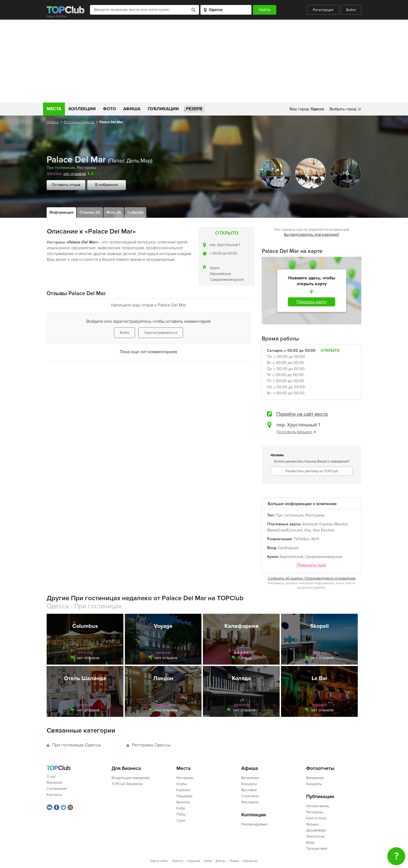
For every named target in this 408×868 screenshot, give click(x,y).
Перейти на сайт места (302, 414)
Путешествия (317, 849)
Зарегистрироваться (161, 333)
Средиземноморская (227, 280)
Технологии (315, 836)
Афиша (132, 109)
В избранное (107, 185)
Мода (310, 843)
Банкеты (183, 802)
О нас (51, 777)
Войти (351, 10)
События (135, 212)
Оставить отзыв (66, 185)
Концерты (249, 784)
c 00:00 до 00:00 (223, 253)
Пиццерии (184, 796)
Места (54, 109)
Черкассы (250, 861)
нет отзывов (75, 174)
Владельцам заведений (131, 778)
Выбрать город (343, 109)
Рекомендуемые (254, 824)
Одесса (53, 122)
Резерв (194, 109)
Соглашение (57, 789)
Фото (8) (114, 212)
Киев (208, 861)
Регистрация (323, 10)
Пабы (181, 814)
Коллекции (82, 109)
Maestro (341, 524)
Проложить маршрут (296, 432)
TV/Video (301, 539)
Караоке (183, 790)
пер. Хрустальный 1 (225, 245)
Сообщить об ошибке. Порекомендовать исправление (312, 578)
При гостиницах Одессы (76, 745)
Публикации (163, 109)
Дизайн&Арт (316, 830)
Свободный (288, 548)
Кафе (181, 808)
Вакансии (54, 783)
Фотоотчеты (320, 768)
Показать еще (312, 565)
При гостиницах (61, 168)
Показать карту (312, 302)
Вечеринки (250, 778)
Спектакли (250, 796)
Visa (307, 530)
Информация (61, 212)
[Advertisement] (204, 61)
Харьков (194, 861)
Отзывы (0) (90, 212)
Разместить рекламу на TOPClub (312, 471)
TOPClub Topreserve (127, 784)
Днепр (220, 861)
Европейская (221, 274)
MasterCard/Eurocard (285, 530)
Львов (234, 861)
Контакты (54, 795)
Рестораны (87, 168)
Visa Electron (324, 530)
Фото (109, 109)
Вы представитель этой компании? (312, 235)
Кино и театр (316, 818)
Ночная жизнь (318, 806)
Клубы (182, 784)
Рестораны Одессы (79, 122)
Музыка (312, 824)
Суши (181, 820)
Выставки (249, 790)
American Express (317, 524)
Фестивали (250, 802)
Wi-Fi (315, 539)
